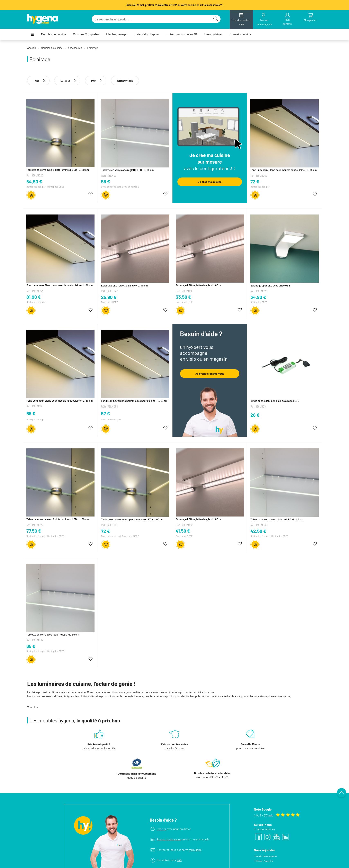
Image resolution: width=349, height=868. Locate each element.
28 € (255, 415)
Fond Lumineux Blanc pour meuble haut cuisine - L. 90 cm (60, 285)
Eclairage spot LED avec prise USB (270, 285)
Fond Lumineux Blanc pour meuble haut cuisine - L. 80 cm (284, 170)
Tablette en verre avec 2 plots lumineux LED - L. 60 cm (132, 519)
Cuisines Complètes (86, 34)
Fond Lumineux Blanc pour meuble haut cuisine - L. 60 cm (60, 401)
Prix (96, 80)
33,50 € (184, 297)
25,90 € (109, 297)
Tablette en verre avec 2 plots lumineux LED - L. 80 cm (57, 519)
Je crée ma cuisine (210, 182)
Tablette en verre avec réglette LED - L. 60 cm (127, 170)
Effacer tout (125, 80)
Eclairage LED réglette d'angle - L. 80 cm (199, 519)
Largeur (65, 80)
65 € (31, 413)
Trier (38, 80)
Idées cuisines (213, 34)
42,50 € (258, 531)
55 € (106, 182)
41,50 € (183, 531)
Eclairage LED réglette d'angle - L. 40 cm (124, 285)
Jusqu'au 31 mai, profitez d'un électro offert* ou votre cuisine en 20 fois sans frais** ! (175, 5)
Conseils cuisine (240, 34)
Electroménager (117, 34)
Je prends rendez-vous (210, 373)
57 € (105, 413)
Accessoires (75, 48)
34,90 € (258, 297)
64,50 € (34, 182)
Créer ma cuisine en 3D (182, 34)
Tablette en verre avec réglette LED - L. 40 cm (277, 519)
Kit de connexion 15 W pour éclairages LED (275, 401)
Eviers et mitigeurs (147, 34)
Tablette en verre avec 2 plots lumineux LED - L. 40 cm (58, 170)
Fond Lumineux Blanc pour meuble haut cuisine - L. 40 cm (134, 401)
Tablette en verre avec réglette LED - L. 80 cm (53, 634)
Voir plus (33, 707)
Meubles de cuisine (53, 34)
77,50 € (34, 531)
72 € (255, 182)
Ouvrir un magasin (266, 827)
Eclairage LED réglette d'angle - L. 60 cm (199, 285)
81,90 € (34, 297)
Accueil (31, 48)
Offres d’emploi (264, 832)
